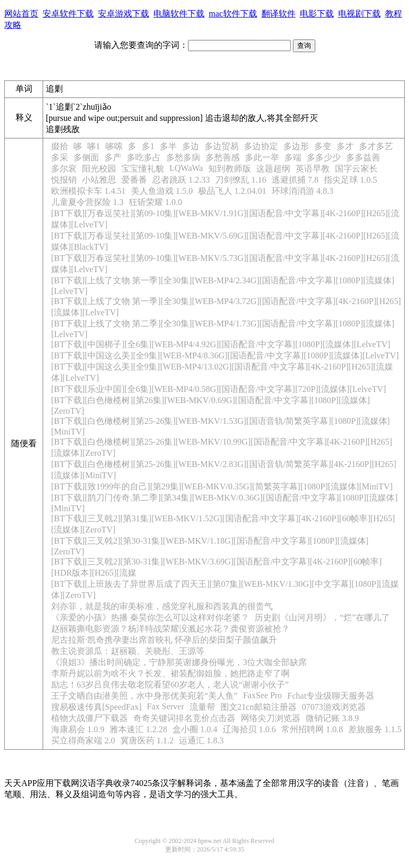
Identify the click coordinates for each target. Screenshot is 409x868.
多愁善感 (223, 157)
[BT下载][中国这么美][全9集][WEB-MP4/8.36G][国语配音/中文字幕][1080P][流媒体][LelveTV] (225, 355)
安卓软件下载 (68, 14)
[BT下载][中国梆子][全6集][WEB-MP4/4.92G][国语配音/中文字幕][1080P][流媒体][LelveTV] (221, 344)
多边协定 (261, 146)
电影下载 (317, 14)
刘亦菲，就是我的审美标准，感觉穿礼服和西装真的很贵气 (162, 606)
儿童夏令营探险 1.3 (87, 202)
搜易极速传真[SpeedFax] (96, 707)
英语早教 (313, 169)
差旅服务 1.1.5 (375, 729)
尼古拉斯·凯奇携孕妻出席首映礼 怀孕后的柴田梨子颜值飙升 (164, 640)
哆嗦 (114, 146)
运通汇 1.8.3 (201, 740)
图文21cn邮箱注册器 (259, 707)
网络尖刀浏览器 (271, 718)
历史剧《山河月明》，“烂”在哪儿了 (322, 617)
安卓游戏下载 (124, 14)
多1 (148, 146)
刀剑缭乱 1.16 (241, 180)
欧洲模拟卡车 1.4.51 (88, 191)
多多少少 (324, 157)
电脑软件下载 (179, 14)
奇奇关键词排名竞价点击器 (184, 718)
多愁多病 (183, 157)
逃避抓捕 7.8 (295, 180)
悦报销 (64, 180)
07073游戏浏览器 (334, 707)
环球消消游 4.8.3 (302, 191)
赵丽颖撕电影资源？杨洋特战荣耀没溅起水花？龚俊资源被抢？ (170, 629)
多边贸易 (222, 146)
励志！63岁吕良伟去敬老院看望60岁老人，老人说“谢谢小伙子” (170, 685)
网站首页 (21, 14)
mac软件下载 (233, 14)
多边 (191, 146)
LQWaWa (186, 168)
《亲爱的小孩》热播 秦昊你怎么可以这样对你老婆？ (150, 617)
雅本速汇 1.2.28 (138, 729)
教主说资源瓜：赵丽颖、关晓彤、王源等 (128, 651)
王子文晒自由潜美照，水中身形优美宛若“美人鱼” (144, 696)
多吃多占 (144, 157)
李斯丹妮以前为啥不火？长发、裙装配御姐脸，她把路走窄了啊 (170, 673)
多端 (293, 157)
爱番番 (134, 180)
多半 (168, 146)
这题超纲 (273, 169)
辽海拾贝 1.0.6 (249, 729)
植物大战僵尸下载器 (89, 718)
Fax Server (166, 706)
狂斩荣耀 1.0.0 (156, 202)
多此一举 (262, 157)
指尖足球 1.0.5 (350, 180)
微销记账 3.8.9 (332, 718)
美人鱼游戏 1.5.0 (162, 191)
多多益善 (363, 157)
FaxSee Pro (262, 695)
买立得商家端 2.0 (83, 740)
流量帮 (202, 707)
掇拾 (60, 146)
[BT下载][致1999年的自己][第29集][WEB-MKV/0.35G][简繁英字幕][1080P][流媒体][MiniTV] (222, 486)
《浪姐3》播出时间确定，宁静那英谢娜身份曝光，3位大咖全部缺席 (179, 662)
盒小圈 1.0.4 (195, 729)
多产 (113, 157)
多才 (345, 146)
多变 (323, 146)
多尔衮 (64, 169)
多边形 (296, 146)
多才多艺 (376, 146)
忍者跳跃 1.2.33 (181, 180)
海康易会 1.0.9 (78, 729)
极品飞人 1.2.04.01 (232, 191)
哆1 (94, 146)
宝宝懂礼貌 (143, 169)
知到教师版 (230, 169)
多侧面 (86, 157)
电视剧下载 (359, 14)
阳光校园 (99, 169)
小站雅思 (99, 180)
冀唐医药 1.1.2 (147, 740)
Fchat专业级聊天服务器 (331, 696)
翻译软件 (279, 14)
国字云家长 (356, 169)
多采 (60, 157)
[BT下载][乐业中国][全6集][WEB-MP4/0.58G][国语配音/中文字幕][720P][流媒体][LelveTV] (219, 389)
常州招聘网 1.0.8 (312, 729)
